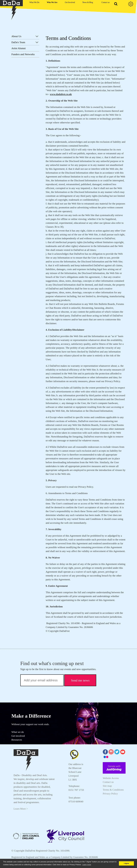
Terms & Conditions (113, 790)
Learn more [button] (87, 865)
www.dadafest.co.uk (61, 94)
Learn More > (21, 809)
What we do (18, 732)
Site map (107, 786)
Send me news (80, 680)
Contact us (108, 782)
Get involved (18, 736)
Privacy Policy (110, 794)
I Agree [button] (126, 863)
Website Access (111, 778)
